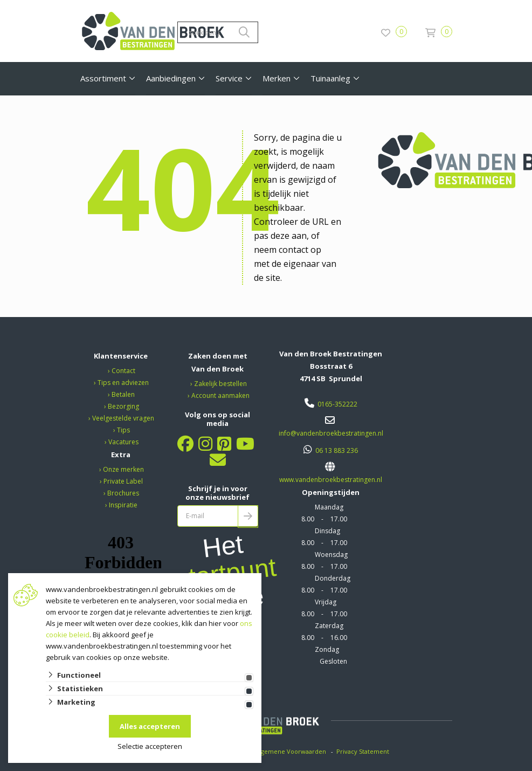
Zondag (327, 649)
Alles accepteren (150, 726)
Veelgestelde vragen (123, 418)
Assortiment (103, 78)
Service (229, 78)
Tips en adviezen (123, 383)
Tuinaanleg (330, 78)
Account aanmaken (220, 395)
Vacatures (123, 442)
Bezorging (123, 406)
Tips (123, 430)
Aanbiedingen (171, 78)
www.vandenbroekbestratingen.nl (331, 480)
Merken (277, 78)
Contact (123, 371)
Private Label (123, 481)
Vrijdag (326, 602)
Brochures (123, 493)
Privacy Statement (364, 751)
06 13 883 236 (337, 450)
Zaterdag (329, 626)
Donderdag (333, 578)
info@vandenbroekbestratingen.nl (331, 433)
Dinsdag (327, 531)
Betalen (123, 394)
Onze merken (123, 469)
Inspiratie (123, 505)
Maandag (329, 507)
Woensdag (331, 555)
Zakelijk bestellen (220, 384)
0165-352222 (337, 404)
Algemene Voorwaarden (291, 751)
